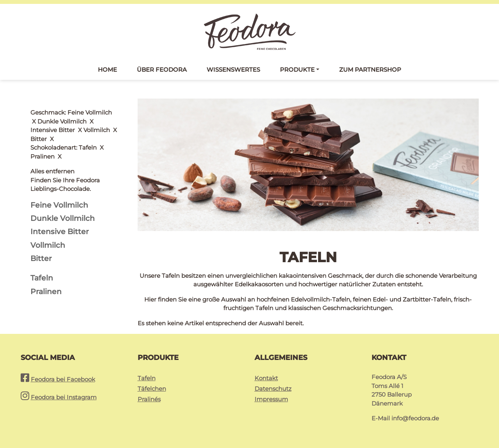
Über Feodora (162, 70)
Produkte (297, 70)
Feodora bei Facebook (63, 379)
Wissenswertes (233, 70)
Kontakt (266, 378)
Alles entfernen (52, 112)
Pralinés (149, 399)
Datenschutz (273, 389)
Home (107, 70)
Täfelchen (152, 389)
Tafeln (147, 378)
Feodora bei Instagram (64, 397)
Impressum (271, 399)
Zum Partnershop (370, 70)
